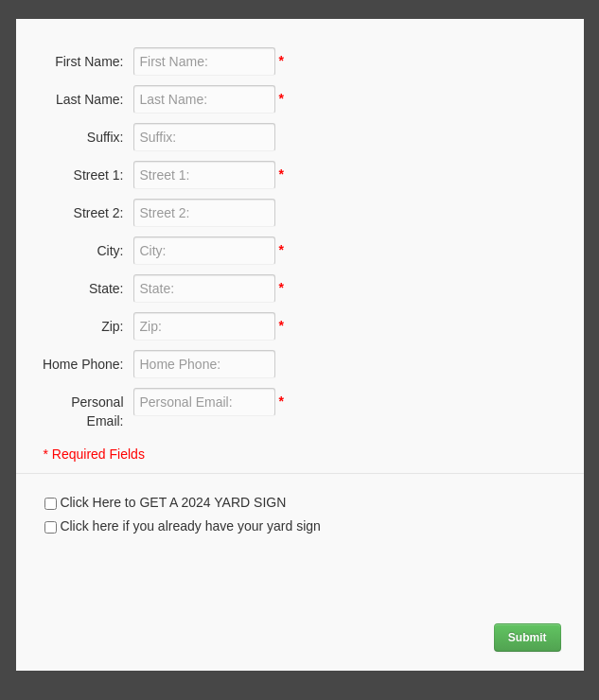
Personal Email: (97, 411)
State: (106, 289)
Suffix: (106, 137)
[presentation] (160, 577)
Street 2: (99, 213)
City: (111, 251)
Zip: (112, 326)
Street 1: (99, 175)
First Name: (89, 61)
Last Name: (90, 99)
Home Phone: (83, 364)
